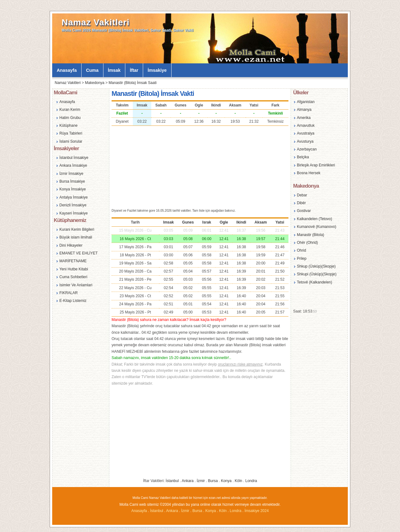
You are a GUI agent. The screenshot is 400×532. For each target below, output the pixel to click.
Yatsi (280, 222)
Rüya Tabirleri (71, 133)
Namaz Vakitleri (95, 22)
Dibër (301, 203)
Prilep (302, 259)
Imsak (168, 222)
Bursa (213, 481)
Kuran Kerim (70, 110)
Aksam (261, 222)
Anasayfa (67, 70)
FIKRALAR (69, 293)
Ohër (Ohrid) (307, 243)
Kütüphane (68, 126)
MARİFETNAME (73, 261)
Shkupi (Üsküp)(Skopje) (317, 274)
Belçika (303, 157)
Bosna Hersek (309, 173)
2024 (265, 511)
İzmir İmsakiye (71, 174)
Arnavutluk (306, 126)
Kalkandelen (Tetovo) (315, 219)
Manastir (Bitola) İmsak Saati (133, 83)
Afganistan (306, 102)
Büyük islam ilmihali (76, 237)
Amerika (304, 118)
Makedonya (95, 83)
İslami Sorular (71, 141)
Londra (251, 481)
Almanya (304, 110)
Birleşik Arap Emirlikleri (316, 165)
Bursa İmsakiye (72, 181)
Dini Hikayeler (71, 245)
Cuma (92, 70)
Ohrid (301, 250)
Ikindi (241, 222)
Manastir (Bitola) (310, 235)
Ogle (224, 222)
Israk (207, 222)
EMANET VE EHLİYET (78, 253)
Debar (302, 195)
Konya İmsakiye (73, 189)
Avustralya (306, 133)
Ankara (187, 481)
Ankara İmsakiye (73, 165)
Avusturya (305, 141)
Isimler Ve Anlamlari (76, 285)
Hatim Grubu (70, 118)
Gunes (188, 222)
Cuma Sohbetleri (73, 277)
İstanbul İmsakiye (74, 158)
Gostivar (304, 211)
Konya (226, 481)
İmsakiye (157, 70)
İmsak (114, 70)
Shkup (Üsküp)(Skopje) (316, 266)
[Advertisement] (200, 166)
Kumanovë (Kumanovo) (317, 227)
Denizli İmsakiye (73, 205)
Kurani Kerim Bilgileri (77, 229)
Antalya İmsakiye (74, 197)
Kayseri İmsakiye (74, 213)
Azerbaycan (307, 149)
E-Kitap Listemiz (73, 301)
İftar (134, 70)
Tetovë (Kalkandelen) (315, 282)
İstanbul (172, 481)
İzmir (201, 481)
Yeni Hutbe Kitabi (74, 269)
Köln (238, 481)
